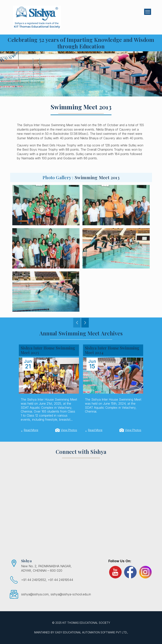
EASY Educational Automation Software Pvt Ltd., (92, 632)
